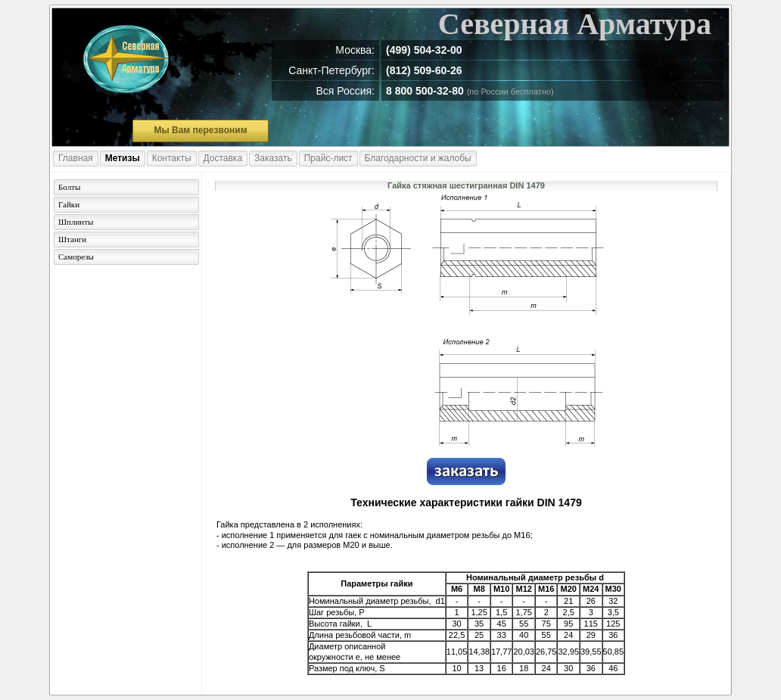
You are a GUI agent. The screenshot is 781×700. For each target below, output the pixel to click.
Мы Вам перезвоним (200, 130)
